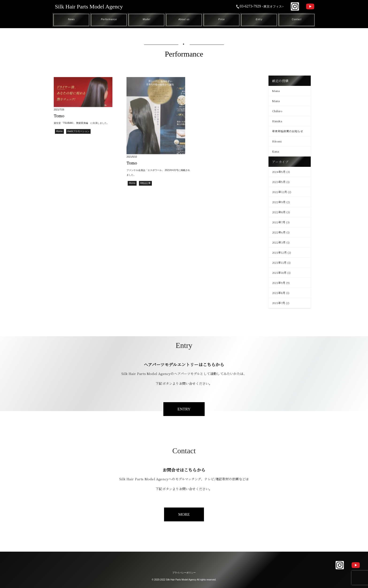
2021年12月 (279, 252)
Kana (276, 151)
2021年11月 (279, 262)
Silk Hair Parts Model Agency (89, 7)
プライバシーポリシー (184, 573)
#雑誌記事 (146, 184)
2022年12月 (280, 192)
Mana (276, 91)
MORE (184, 514)
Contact (297, 19)
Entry (259, 19)
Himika (277, 121)
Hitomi (277, 141)
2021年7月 (279, 303)
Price (222, 19)
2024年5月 (279, 172)
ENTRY (184, 409)
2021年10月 (279, 273)
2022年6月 (279, 232)
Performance (109, 19)
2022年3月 (279, 242)
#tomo (59, 132)
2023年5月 (279, 182)
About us (184, 19)
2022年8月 (279, 212)
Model (146, 19)
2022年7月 (279, 222)
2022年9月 (279, 202)
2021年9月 (279, 283)
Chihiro (277, 111)
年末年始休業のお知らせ (287, 131)
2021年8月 (279, 293)
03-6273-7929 (260, 6)
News (71, 19)
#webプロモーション (78, 132)
